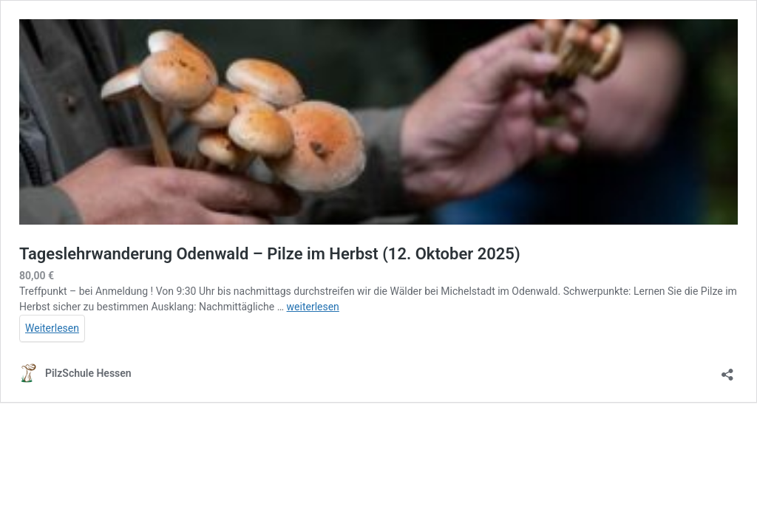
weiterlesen (313, 307)
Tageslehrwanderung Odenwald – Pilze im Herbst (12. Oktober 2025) (270, 254)
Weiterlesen (52, 328)
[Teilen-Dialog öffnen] (727, 370)
